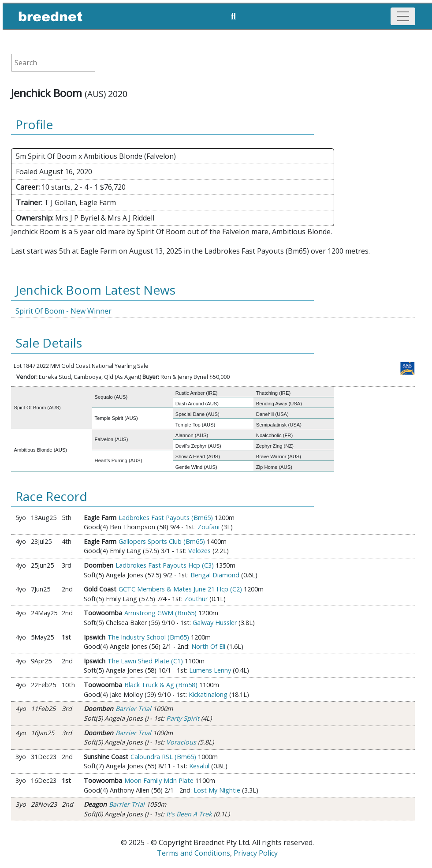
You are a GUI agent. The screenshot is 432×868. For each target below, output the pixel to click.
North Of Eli (208, 646)
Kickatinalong (208, 694)
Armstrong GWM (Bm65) (160, 613)
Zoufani (209, 527)
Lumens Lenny (210, 670)
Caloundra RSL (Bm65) (163, 757)
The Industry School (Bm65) (148, 637)
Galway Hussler (215, 623)
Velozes (199, 551)
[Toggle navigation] (403, 16)
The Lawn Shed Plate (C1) (145, 661)
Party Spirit (183, 718)
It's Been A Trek (189, 814)
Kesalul (199, 766)
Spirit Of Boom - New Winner (63, 311)
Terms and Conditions (194, 853)
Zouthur (196, 599)
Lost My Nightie (217, 790)
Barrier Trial (133, 709)
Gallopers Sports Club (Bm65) (162, 541)
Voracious (181, 742)
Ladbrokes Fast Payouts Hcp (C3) (165, 565)
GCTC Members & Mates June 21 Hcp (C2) (180, 589)
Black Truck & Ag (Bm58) (161, 685)
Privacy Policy (256, 853)
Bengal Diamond (215, 575)
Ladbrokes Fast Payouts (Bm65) (166, 518)
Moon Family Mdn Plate (159, 780)
